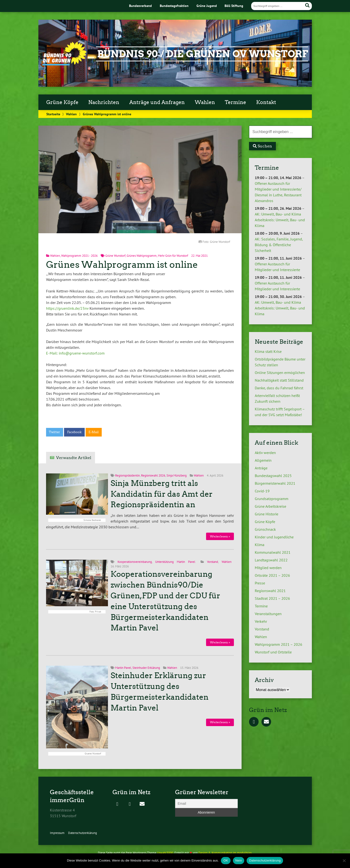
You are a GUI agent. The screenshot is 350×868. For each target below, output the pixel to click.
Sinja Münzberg (177, 475)
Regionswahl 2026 (153, 475)
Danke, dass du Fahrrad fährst (279, 388)
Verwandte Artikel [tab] (74, 458)
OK (226, 860)
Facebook (74, 432)
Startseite (53, 114)
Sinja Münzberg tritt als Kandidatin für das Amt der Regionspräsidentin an (162, 494)
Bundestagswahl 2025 (273, 476)
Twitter (54, 432)
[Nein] (344, 861)
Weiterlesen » (220, 536)
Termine (235, 102)
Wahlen (205, 102)
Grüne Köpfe (62, 102)
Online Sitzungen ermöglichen (280, 373)
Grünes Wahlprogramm (142, 256)
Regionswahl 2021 (270, 591)
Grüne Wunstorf (115, 256)
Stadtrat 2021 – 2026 (272, 598)
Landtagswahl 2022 (271, 560)
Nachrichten (104, 102)
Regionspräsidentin (128, 475)
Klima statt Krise (268, 351)
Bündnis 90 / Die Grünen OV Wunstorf (203, 54)
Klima (260, 545)
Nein (239, 860)
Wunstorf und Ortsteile (273, 652)
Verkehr (261, 621)
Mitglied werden (268, 568)
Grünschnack (265, 529)
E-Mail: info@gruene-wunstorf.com (75, 353)
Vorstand (213, 562)
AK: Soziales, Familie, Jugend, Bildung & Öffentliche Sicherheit (279, 245)
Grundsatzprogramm (272, 499)
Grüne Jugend (207, 6)
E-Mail (94, 432)
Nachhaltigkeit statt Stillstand (279, 380)
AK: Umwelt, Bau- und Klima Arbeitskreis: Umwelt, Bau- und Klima (280, 220)
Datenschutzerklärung (83, 833)
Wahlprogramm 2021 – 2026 (279, 644)
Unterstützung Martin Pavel (175, 562)
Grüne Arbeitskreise (270, 506)
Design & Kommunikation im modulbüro (225, 853)
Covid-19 (262, 491)
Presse (260, 583)
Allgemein (263, 460)
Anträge (261, 468)
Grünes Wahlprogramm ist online (122, 265)
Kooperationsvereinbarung (135, 562)
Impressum (57, 833)
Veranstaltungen (268, 614)
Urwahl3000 (165, 853)
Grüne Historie (267, 514)
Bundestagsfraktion (174, 6)
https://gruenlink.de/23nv (67, 308)
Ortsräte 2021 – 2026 (272, 575)
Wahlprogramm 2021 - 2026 (79, 256)
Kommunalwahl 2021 (273, 552)
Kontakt (266, 102)
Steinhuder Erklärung (146, 668)
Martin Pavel (123, 668)
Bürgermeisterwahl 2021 (275, 483)
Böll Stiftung (234, 6)
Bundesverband (140, 6)
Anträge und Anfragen (157, 102)
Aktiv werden (265, 453)
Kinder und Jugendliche (274, 537)
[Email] (206, 804)
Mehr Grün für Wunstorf (173, 256)
